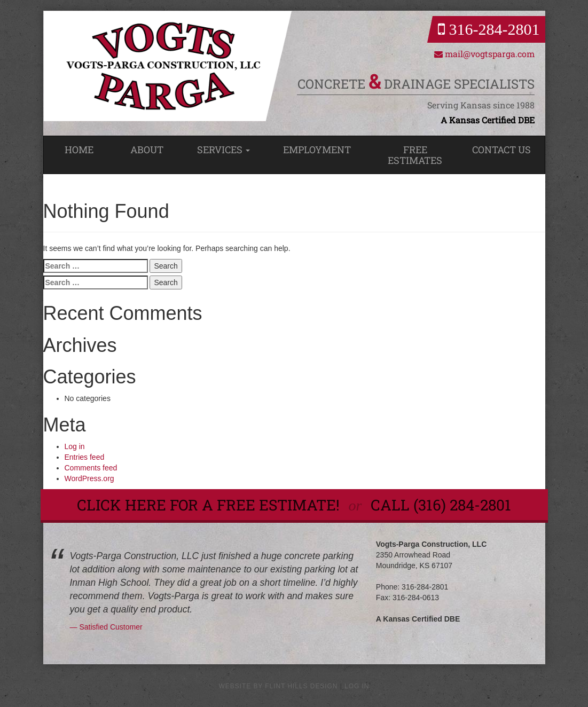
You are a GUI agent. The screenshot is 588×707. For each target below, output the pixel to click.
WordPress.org (89, 478)
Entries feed (85, 457)
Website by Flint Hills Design (279, 686)
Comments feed (91, 468)
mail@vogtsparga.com (484, 54)
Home (79, 150)
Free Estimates (415, 155)
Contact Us (501, 150)
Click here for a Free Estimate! (210, 505)
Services (224, 150)
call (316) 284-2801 (441, 505)
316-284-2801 (489, 29)
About (147, 150)
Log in (75, 446)
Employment (317, 150)
